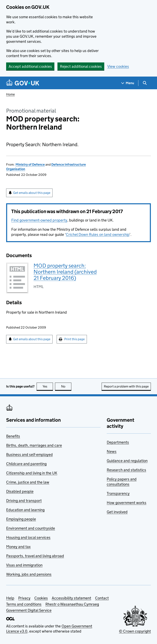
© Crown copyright (135, 631)
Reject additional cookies (81, 66)
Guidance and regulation (127, 461)
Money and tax (18, 547)
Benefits (13, 436)
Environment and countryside (31, 528)
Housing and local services (28, 537)
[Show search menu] (145, 83)
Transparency (118, 493)
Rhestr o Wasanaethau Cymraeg (72, 604)
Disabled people (20, 491)
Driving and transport (24, 501)
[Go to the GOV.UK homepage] (23, 83)
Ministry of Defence (30, 164)
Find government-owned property (39, 220)
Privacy (24, 598)
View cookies (118, 66)
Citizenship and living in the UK (32, 473)
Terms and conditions (24, 604)
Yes (48, 386)
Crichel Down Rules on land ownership (98, 234)
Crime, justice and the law (28, 482)
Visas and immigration (24, 565)
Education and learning (25, 510)
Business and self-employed (29, 455)
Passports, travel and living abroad (35, 556)
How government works (127, 503)
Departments (118, 442)
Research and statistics (126, 470)
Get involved (117, 512)
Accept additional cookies (30, 66)
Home (10, 94)
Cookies (41, 598)
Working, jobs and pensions (29, 574)
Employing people (21, 519)
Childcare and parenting (26, 464)
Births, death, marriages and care (34, 445)
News (112, 451)
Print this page (74, 339)
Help (10, 598)
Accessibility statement (71, 598)
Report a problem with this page (126, 386)
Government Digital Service (29, 610)
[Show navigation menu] (128, 83)
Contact (102, 598)
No (66, 386)
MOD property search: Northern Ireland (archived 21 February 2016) (65, 272)
